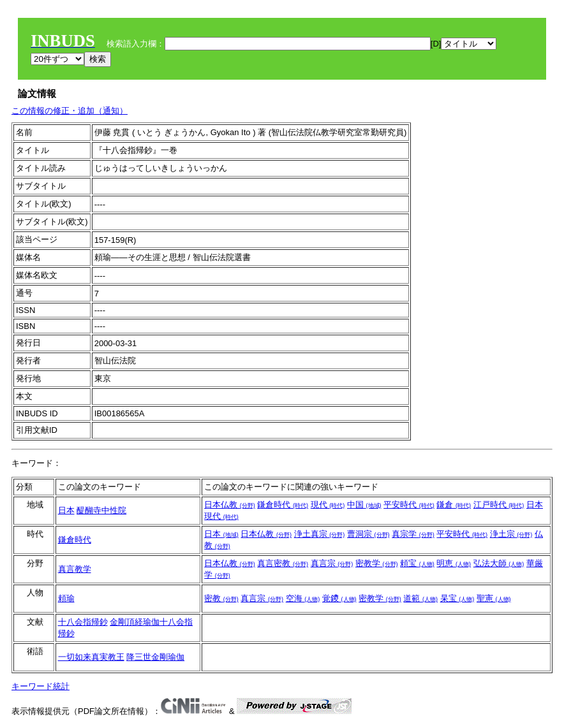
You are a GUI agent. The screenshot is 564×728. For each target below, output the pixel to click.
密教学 (377, 563)
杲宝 (457, 598)
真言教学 (75, 569)
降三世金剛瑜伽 (155, 657)
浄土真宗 (320, 534)
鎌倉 (454, 505)
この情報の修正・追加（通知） (70, 111)
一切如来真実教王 (91, 657)
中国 (364, 505)
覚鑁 (339, 598)
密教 (221, 598)
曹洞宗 (368, 534)
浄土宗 (511, 534)
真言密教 (283, 563)
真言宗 (332, 563)
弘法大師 (499, 563)
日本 (66, 510)
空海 (303, 598)
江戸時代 (499, 505)
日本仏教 (230, 505)
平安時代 (409, 505)
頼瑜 (66, 598)
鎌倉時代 (283, 505)
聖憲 (494, 598)
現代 (328, 505)
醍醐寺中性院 (101, 510)
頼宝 (417, 563)
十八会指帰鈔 (83, 622)
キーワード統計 (41, 686)
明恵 (454, 563)
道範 (420, 598)
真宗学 (413, 534)
